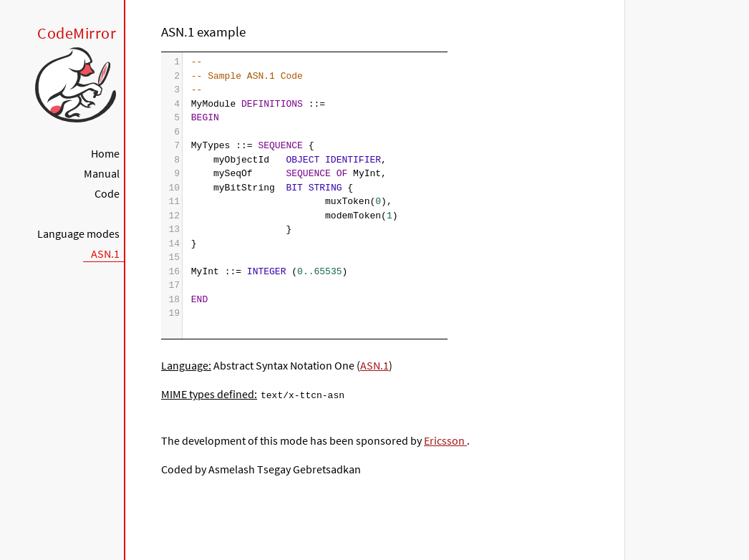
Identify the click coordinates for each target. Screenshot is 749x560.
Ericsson (445, 440)
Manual (102, 173)
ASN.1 (105, 254)
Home (105, 153)
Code (107, 193)
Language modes (78, 233)
